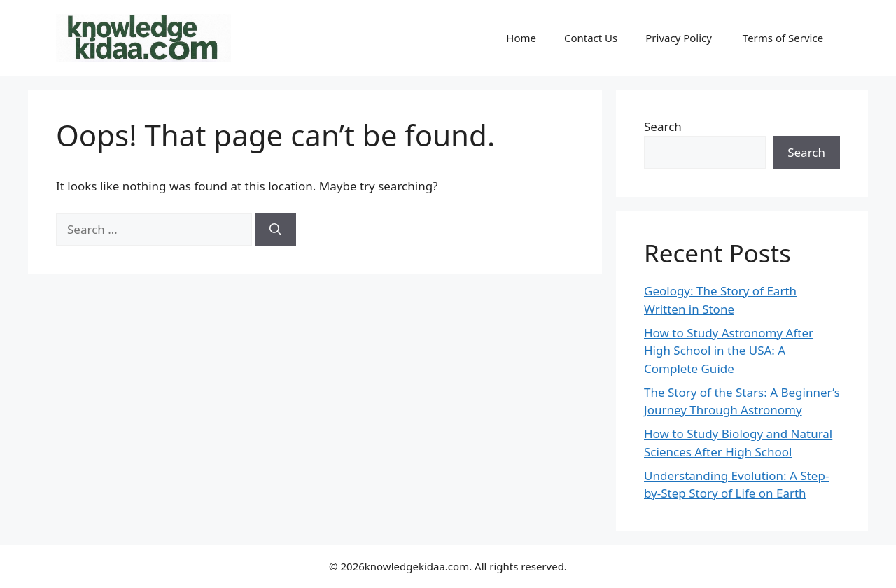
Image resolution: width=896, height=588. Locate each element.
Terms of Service (784, 38)
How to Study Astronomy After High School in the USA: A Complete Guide (729, 351)
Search (663, 126)
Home (521, 38)
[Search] (275, 230)
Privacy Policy (680, 38)
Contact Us (591, 38)
